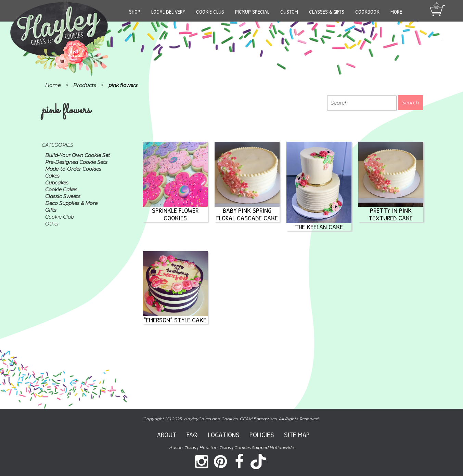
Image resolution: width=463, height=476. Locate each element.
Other (52, 224)
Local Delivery (168, 12)
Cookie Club (210, 12)
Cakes (52, 176)
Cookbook (367, 12)
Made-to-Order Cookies (73, 169)
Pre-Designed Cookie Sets (76, 162)
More (396, 12)
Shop (135, 12)
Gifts (51, 210)
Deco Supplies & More (71, 203)
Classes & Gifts (327, 12)
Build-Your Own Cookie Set (78, 155)
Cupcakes (57, 183)
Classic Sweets (63, 196)
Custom (289, 12)
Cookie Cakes (61, 190)
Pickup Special (252, 12)
